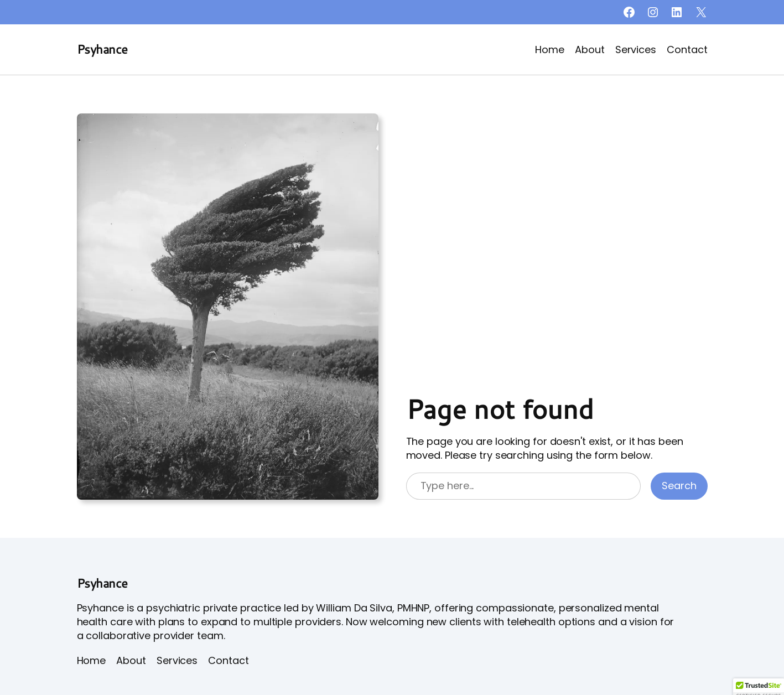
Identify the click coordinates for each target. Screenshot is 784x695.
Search (679, 486)
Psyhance (102, 49)
